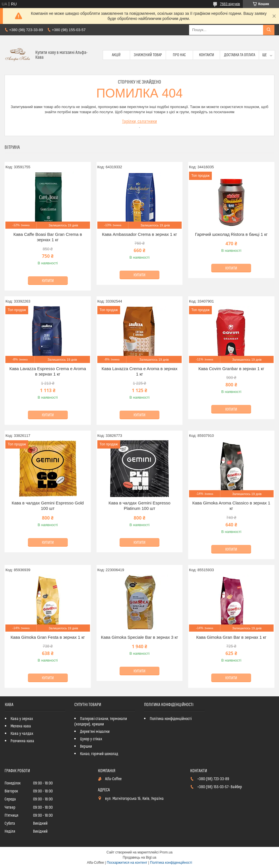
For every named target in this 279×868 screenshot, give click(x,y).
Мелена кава (21, 726)
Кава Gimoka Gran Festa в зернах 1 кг (48, 637)
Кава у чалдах (22, 734)
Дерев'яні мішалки (95, 732)
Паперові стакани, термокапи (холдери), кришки (101, 722)
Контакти (207, 55)
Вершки (86, 747)
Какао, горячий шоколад (99, 754)
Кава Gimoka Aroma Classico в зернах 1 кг (231, 506)
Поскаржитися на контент (127, 863)
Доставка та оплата (240, 55)
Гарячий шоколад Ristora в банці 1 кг (231, 234)
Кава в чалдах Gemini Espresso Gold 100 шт (48, 506)
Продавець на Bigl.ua (139, 857)
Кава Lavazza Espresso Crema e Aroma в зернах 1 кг (48, 371)
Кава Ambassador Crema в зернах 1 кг (139, 234)
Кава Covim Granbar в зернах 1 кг (231, 369)
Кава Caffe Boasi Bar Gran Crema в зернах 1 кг (48, 237)
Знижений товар (148, 55)
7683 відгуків (230, 4)
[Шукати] (269, 30)
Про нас (179, 55)
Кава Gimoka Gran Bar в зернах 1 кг (231, 637)
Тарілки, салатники (140, 121)
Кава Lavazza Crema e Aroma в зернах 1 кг (139, 371)
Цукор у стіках (91, 739)
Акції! (116, 55)
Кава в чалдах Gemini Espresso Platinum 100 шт (139, 506)
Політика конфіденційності (171, 719)
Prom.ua (166, 852)
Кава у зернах (22, 719)
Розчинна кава (22, 741)
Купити (48, 281)
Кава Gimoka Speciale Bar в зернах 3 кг (140, 637)
